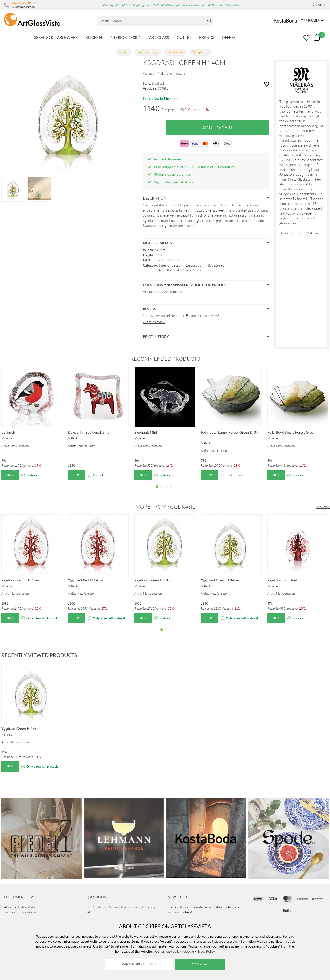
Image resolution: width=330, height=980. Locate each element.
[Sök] (151, 21)
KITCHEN (94, 37)
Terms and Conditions (21, 912)
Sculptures (216, 265)
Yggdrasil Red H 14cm (85, 580)
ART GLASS (159, 37)
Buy (10, 475)
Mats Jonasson (170, 73)
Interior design (170, 265)
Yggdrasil (158, 84)
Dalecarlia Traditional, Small (89, 432)
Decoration (195, 265)
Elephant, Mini (146, 432)
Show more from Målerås (299, 233)
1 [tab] (157, 490)
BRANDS (207, 37)
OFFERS (229, 37)
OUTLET (184, 37)
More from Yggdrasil (165, 507)
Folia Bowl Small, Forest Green (291, 432)
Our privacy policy (168, 951)
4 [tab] (171, 490)
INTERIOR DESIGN (125, 37)
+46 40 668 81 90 (24, 3)
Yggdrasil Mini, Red (282, 580)
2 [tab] (162, 490)
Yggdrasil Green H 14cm (220, 580)
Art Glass (166, 270)
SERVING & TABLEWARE (56, 37)
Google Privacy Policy (199, 951)
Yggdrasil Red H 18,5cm (20, 580)
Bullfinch (8, 432)
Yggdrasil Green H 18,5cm (155, 580)
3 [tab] (166, 490)
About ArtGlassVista (20, 907)
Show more (323, 507)
